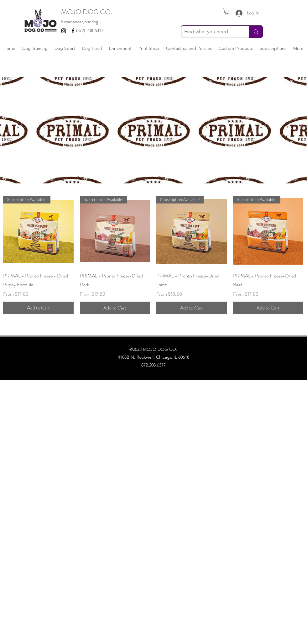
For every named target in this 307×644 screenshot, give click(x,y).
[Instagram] (64, 31)
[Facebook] (73, 31)
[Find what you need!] (210, 32)
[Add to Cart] (38, 308)
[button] (227, 11)
